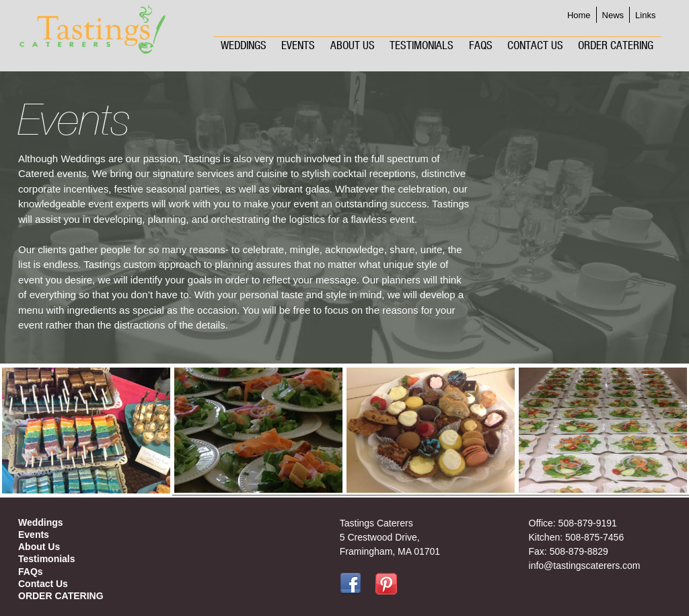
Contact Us (535, 45)
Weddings (244, 45)
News (613, 15)
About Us (353, 45)
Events (298, 45)
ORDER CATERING (616, 45)
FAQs (481, 45)
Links (645, 15)
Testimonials (422, 45)
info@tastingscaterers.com (585, 566)
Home (579, 15)
